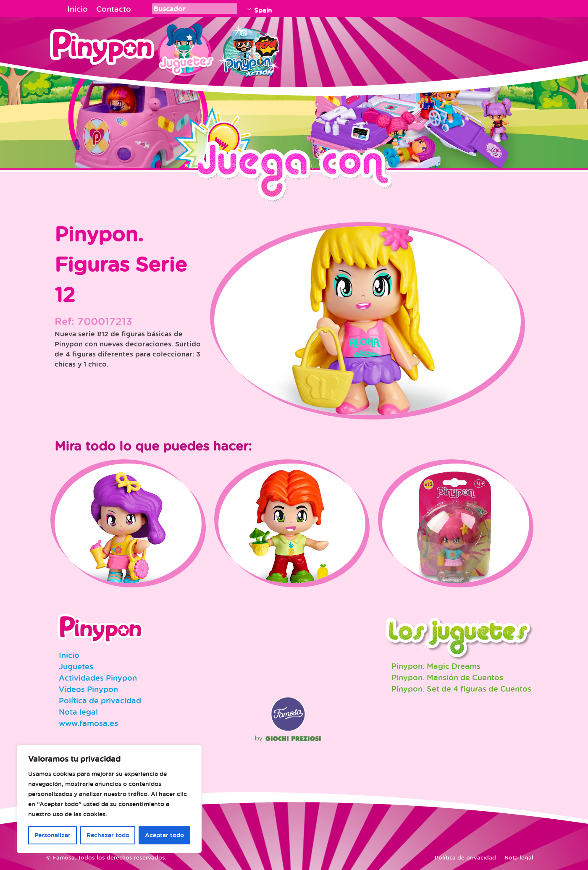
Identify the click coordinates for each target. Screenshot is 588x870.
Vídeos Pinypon (88, 689)
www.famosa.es (88, 723)
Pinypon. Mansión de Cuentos (447, 677)
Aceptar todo (164, 835)
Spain (263, 10)
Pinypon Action (249, 48)
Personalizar (52, 835)
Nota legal (78, 712)
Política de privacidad (100, 700)
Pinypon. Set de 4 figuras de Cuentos (461, 689)
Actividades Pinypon (98, 678)
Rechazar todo (108, 835)
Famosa (288, 729)
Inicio (77, 9)
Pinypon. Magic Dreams (436, 666)
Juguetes (184, 48)
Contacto (114, 9)
